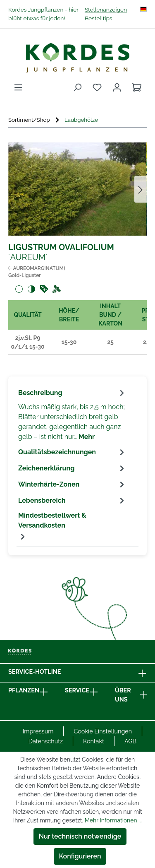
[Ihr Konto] (117, 87)
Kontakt (94, 741)
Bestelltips (99, 18)
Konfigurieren (80, 856)
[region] (77, 189)
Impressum (38, 731)
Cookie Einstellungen (103, 731)
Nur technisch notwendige (80, 836)
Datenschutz (46, 741)
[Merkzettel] (97, 87)
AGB (130, 741)
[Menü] (18, 87)
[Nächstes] (141, 189)
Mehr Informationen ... (113, 820)
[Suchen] (77, 87)
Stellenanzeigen (106, 10)
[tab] (72, 414)
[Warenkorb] (137, 87)
